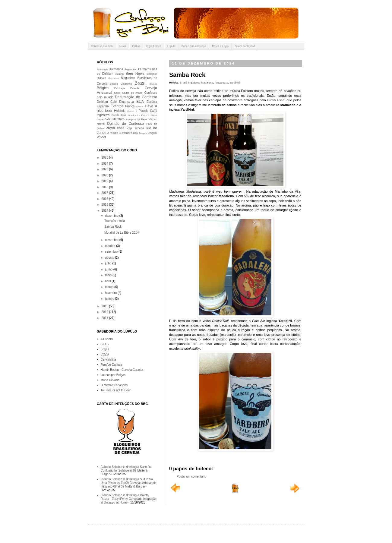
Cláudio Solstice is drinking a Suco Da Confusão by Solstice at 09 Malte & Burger (126, 470)
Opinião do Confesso (125, 124)
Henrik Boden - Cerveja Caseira (122, 370)
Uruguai (152, 133)
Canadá (135, 88)
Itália (123, 115)
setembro (112, 252)
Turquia (143, 133)
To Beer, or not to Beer (116, 390)
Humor (131, 111)
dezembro (112, 216)
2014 (105, 211)
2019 (105, 181)
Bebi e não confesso (194, 46)
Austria (119, 74)
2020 (105, 175)
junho (109, 269)
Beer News (135, 74)
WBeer (101, 137)
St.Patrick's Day (128, 133)
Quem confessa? (245, 46)
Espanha (103, 106)
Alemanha (116, 69)
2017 (105, 193)
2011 (105, 318)
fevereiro (111, 293)
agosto (110, 258)
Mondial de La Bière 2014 (122, 233)
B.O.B (105, 344)
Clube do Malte (132, 93)
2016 (105, 199)
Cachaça (119, 88)
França (130, 106)
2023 (105, 169)
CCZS (105, 354)
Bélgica (103, 88)
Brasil (183, 83)
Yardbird (235, 83)
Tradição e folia (115, 221)
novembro (112, 240)
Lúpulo (171, 46)
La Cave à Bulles (147, 115)
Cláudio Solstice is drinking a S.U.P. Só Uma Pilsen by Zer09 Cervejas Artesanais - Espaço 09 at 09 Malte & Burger (129, 483)
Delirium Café (107, 102)
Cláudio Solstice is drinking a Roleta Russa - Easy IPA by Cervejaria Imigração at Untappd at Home (129, 499)
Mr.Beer (142, 119)
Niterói (101, 124)
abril (108, 281)
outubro (111, 246)
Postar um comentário (191, 477)
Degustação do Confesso (136, 97)
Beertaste (113, 78)
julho (109, 263)
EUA (140, 102)
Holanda (120, 111)
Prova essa (221, 83)
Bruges (153, 84)
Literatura (118, 119)
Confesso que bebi (102, 46)
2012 (105, 312)
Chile (117, 93)
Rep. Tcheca (135, 128)
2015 (105, 205)
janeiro (110, 299)
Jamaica (132, 115)
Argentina (130, 69)
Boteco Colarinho (121, 84)
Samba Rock (113, 227)
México (153, 119)
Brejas (105, 349)
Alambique (103, 69)
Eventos (117, 106)
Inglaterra (194, 83)
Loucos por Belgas (113, 375)
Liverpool (131, 120)
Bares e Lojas (220, 46)
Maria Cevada (110, 380)
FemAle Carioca (112, 365)
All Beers (107, 339)
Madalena (207, 83)
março (110, 287)
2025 (105, 158)
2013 (105, 306)
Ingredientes (154, 46)
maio (109, 275)
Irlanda (115, 115)
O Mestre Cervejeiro (114, 385)
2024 (105, 164)
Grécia (140, 107)
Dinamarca (127, 102)
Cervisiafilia (108, 360)
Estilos (136, 46)
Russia (114, 133)
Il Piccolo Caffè (146, 111)
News (123, 46)
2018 (105, 187)
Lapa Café (103, 119)
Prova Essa (276, 100)
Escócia (152, 102)
